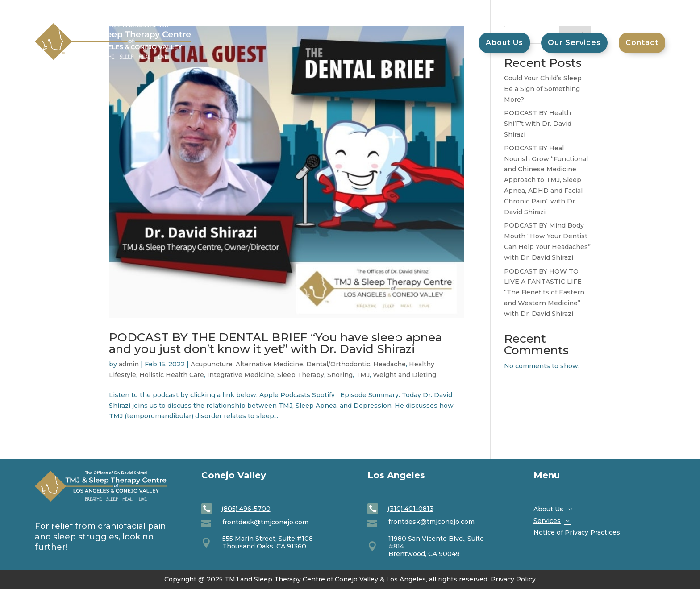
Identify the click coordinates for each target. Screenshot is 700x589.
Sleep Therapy (301, 375)
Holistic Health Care (172, 375)
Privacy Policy (513, 579)
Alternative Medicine (269, 364)
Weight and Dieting (404, 375)
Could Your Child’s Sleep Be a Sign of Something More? (543, 89)
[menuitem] (642, 43)
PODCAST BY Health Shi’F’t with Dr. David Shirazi (538, 124)
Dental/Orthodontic (338, 364)
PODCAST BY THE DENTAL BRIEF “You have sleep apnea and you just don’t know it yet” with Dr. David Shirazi (275, 343)
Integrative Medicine (241, 375)
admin (129, 364)
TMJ (363, 375)
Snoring (340, 375)
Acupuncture (212, 364)
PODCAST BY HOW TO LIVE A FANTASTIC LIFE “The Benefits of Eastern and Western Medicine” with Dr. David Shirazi (544, 292)
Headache (390, 364)
